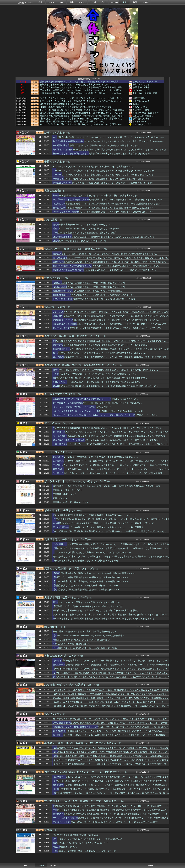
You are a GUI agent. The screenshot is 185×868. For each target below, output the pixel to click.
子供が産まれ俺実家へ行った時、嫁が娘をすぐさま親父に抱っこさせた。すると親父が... (82, 90)
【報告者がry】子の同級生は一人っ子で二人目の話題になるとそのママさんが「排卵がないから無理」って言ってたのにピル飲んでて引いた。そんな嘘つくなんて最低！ (111, 749)
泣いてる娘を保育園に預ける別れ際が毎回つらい (63, 104)
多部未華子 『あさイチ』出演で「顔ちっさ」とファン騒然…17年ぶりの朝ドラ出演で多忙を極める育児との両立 (107, 486)
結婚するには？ (60, 498)
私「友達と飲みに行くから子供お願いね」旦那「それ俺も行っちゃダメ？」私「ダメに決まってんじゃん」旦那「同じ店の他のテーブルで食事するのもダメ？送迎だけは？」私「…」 (111, 434)
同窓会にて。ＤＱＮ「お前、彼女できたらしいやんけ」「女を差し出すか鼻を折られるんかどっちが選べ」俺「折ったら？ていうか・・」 (111, 728)
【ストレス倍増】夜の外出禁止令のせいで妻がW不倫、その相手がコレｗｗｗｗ (91, 581)
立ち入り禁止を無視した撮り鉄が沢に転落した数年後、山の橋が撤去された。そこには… (95, 515)
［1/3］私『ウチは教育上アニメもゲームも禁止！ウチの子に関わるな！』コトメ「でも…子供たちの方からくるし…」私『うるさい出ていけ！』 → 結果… (110, 670)
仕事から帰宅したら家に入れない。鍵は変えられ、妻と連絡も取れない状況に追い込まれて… (97, 382)
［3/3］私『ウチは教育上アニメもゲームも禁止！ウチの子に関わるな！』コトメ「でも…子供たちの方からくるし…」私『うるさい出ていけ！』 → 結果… (110, 662)
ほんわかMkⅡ (139, 121)
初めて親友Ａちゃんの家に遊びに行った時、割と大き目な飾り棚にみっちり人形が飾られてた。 (98, 403)
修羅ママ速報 (139, 98)
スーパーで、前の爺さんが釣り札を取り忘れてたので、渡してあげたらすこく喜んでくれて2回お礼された (103, 175)
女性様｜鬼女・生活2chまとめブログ (66, 539)
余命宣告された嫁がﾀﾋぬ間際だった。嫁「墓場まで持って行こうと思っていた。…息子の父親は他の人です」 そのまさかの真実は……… (111, 463)
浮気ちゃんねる (140, 107)
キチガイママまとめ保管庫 (60, 394)
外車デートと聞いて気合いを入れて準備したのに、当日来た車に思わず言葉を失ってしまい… (97, 195)
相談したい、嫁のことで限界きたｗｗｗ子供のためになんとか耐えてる (87, 602)
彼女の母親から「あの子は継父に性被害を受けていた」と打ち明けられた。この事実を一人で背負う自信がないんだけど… (111, 531)
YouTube (114, 2)
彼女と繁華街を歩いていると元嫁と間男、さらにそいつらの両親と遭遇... (87, 291)
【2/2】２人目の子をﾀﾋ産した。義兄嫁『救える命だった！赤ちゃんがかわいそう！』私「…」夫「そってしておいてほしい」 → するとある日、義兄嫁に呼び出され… (110, 674)
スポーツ (82, 2)
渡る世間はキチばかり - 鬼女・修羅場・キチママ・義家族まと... (81, 801)
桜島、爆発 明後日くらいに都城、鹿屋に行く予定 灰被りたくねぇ (72, 122)
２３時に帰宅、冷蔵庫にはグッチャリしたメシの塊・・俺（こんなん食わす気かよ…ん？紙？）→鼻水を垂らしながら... (109, 731)
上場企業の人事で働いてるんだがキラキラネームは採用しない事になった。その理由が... (82, 93)
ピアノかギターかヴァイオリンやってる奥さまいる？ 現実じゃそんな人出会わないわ (80, 101)
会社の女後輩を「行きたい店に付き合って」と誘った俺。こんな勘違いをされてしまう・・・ (97, 295)
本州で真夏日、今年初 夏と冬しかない (72, 644)
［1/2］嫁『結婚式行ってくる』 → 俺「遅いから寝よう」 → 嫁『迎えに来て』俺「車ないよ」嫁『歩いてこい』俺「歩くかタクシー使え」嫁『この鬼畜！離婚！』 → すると (111, 795)
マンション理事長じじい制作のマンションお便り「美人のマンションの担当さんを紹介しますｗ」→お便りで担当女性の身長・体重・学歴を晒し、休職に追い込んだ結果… (111, 820)
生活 (125, 2)
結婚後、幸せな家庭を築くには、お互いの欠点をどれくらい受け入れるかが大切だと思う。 (96, 610)
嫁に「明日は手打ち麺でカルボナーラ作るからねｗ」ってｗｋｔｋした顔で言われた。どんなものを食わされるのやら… (110, 137)
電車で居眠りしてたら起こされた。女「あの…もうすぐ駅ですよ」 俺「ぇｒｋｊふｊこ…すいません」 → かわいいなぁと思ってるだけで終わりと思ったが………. (111, 471)
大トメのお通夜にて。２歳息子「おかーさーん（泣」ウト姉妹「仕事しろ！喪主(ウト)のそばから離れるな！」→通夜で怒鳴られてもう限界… (110, 259)
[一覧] (68, 133)
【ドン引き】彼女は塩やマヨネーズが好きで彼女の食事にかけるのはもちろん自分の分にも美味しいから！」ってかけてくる (111, 761)
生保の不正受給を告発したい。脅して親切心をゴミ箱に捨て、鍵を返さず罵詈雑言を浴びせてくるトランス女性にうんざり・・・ (110, 811)
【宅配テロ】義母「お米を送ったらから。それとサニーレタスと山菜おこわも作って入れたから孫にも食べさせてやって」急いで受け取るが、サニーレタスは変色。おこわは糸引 (111, 782)
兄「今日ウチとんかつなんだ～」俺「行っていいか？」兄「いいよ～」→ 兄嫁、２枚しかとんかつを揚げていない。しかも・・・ (110, 720)
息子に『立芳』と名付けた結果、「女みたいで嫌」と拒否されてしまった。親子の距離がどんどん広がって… (104, 208)
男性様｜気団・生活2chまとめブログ (66, 597)
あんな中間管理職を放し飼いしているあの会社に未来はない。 (82, 224)
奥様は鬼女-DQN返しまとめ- (61, 656)
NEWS (51, 2)
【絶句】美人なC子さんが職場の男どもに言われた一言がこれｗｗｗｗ (86, 590)
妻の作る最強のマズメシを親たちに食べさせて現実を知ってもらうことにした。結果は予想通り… (99, 527)
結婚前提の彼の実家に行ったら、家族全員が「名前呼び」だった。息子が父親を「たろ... (82, 116)
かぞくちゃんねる (141, 90)
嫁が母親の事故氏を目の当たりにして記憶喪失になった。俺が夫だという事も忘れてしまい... (97, 145)
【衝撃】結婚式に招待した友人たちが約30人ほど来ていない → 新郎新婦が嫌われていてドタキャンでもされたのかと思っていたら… (111, 791)
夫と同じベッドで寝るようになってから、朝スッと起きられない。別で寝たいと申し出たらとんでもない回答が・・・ (109, 822)
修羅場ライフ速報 (141, 87)
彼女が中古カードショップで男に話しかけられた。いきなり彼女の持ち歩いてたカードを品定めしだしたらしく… (106, 415)
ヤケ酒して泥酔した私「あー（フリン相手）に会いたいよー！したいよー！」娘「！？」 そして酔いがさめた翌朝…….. (110, 473)
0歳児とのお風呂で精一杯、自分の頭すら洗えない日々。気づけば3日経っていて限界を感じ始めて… (100, 378)
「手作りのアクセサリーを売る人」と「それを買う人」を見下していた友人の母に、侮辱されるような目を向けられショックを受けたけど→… (111, 550)
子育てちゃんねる (141, 84)
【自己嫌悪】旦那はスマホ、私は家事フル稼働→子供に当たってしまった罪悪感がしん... (82, 119)
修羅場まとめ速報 (141, 119)
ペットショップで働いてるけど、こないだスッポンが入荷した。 (83, 407)
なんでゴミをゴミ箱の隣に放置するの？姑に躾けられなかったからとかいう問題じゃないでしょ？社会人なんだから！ (109, 428)
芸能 (72, 2)
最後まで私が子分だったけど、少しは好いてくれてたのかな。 (82, 640)
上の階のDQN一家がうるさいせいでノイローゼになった (79, 241)
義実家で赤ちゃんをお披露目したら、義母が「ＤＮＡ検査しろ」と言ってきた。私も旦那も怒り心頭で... (102, 154)
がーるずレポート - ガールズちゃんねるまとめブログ (75, 481)
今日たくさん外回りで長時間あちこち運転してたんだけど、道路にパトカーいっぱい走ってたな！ (99, 179)
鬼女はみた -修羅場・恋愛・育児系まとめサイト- (73, 336)
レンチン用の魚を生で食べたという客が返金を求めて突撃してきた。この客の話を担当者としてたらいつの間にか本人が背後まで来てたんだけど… (111, 313)
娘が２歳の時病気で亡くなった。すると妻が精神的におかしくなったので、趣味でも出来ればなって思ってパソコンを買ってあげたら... (111, 359)
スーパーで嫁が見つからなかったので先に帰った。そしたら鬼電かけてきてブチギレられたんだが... (100, 353)
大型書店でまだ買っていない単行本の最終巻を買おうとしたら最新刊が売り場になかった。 (96, 399)
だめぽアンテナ (25, 3)
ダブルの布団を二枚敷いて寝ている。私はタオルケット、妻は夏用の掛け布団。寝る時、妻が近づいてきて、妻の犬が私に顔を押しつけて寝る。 (111, 616)
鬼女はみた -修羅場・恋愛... (146, 93)
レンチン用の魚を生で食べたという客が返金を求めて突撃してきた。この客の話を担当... (82, 110)
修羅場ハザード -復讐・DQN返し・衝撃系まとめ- (73, 249)
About (150, 866)
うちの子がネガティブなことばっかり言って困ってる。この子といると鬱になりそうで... (95, 374)
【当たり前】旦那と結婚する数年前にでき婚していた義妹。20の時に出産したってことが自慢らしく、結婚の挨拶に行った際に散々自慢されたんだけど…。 (111, 757)
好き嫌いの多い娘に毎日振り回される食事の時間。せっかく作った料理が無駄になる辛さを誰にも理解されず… (105, 386)
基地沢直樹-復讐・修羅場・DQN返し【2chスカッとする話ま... (80, 743)
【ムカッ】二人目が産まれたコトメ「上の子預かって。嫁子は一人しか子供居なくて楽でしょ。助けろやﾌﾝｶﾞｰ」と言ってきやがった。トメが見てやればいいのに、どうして (110, 703)
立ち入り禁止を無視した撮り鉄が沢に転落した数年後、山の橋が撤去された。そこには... (82, 113)
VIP (61, 2)
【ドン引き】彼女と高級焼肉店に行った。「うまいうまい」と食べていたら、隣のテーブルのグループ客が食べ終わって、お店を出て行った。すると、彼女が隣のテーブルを (111, 765)
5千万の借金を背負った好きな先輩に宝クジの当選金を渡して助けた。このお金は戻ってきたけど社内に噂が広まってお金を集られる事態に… (111, 521)
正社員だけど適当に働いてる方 (68, 490)
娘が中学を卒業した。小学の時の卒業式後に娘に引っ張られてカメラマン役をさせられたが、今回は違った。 (104, 619)
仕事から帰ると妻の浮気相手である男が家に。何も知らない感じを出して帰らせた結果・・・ (97, 299)
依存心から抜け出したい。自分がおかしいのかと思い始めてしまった (85, 561)
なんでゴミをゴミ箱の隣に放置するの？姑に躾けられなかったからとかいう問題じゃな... (82, 124)
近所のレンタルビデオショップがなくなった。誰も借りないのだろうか (87, 229)
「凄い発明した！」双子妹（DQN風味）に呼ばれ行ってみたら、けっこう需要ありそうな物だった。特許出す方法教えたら (111, 544)
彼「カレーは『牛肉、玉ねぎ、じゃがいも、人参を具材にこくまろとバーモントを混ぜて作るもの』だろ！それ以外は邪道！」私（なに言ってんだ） (110, 736)
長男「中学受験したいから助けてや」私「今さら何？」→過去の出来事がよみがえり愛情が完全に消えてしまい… (107, 266)
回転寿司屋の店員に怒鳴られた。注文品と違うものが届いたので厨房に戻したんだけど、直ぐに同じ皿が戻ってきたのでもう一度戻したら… (111, 326)
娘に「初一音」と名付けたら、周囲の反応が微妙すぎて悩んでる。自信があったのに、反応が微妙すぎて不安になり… (109, 200)
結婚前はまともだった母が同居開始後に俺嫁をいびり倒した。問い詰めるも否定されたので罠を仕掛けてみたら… (106, 320)
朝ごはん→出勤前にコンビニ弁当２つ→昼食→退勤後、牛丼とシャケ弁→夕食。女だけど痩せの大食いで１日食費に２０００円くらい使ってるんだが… (111, 699)
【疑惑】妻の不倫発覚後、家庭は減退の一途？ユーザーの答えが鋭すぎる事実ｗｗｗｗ (94, 573)
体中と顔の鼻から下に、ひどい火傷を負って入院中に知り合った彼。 (85, 648)
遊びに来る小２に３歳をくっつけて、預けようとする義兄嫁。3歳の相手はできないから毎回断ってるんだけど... (106, 254)
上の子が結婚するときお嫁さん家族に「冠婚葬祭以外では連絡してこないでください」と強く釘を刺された (103, 237)
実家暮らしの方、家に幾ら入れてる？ (71, 502)
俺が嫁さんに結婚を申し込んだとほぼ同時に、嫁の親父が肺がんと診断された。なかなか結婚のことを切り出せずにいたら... (110, 151)
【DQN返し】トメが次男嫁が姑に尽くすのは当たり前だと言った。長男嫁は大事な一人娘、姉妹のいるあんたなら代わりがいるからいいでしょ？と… (111, 707)
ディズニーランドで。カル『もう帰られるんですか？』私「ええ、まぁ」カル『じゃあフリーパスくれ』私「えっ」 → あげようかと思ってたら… (111, 678)
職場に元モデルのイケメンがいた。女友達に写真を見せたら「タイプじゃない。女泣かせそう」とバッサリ (103, 183)
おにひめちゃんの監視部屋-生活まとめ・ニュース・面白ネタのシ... (83, 772)
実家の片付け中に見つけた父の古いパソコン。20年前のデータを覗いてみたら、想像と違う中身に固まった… (104, 270)
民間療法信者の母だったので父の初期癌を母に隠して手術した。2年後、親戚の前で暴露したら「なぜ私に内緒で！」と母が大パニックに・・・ (111, 816)
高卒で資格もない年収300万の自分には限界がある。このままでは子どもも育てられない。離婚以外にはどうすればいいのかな (111, 558)
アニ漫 (93, 2)
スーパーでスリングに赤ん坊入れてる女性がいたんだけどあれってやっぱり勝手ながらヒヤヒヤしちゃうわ (103, 171)
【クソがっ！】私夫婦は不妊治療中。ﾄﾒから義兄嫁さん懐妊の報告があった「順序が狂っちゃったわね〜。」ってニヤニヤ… (110, 695)
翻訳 (135, 2)
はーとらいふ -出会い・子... (146, 82)
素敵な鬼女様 (52, 191)
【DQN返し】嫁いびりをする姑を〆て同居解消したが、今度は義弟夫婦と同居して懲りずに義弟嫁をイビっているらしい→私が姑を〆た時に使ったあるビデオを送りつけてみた (111, 753)
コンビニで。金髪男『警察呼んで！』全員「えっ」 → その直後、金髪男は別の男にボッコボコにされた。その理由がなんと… (110, 786)
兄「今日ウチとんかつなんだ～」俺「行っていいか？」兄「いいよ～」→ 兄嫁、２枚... (81, 98)
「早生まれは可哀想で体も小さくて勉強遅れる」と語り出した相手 (84, 233)
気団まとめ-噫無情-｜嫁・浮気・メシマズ (68, 568)
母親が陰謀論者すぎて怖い (65, 847)
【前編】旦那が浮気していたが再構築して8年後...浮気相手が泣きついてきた (89, 287)
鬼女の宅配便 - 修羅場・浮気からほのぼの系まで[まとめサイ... (80, 365)
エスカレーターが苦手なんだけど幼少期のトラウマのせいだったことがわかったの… (93, 552)
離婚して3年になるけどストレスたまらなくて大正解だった (81, 843)
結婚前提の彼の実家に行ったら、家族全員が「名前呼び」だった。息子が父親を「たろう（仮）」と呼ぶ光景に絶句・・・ (111, 806)
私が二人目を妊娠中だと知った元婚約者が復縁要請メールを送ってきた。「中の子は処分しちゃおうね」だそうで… (108, 328)
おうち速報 (51, 220)
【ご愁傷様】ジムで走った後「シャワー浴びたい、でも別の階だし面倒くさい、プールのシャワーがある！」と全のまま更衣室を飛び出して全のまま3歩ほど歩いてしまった (111, 778)
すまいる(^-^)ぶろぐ (142, 124)
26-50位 (53, 866)
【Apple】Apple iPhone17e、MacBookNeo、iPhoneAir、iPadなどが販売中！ (89, 636)
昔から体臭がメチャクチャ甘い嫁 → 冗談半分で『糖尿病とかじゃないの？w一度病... (80, 82)
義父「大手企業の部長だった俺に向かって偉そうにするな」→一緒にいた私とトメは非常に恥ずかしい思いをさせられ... (109, 141)
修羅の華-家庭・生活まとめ (146, 113)
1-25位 (41, 866)
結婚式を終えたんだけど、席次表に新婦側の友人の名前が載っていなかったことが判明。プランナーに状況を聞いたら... (109, 341)
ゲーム (103, 2)
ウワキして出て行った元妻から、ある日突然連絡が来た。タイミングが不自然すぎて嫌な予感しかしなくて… (104, 212)
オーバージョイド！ (56, 452)
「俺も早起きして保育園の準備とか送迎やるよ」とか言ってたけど (84, 851)
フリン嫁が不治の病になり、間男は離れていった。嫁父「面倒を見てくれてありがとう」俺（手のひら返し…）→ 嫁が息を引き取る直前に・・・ (111, 724)
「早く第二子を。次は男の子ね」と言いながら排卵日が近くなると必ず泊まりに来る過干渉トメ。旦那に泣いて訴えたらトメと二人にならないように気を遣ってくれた (111, 446)
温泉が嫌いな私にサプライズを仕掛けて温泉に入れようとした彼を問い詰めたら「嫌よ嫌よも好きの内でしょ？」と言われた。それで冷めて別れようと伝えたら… (111, 317)
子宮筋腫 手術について (64, 494)
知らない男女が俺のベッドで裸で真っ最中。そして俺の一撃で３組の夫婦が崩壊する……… (96, 457)
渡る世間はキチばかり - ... (145, 116)
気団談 (136, 104)
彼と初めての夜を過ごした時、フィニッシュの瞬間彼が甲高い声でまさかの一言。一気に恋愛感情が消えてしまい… (108, 204)
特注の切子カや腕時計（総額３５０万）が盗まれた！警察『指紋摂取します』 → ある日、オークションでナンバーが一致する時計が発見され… (111, 666)
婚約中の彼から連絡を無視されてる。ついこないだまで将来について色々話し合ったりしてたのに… (100, 345)
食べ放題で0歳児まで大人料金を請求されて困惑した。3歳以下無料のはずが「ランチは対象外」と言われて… (104, 523)
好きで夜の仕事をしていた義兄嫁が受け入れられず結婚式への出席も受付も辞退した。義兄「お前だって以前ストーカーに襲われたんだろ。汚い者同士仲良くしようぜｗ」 (111, 442)
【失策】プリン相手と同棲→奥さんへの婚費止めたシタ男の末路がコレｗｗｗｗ (91, 577)
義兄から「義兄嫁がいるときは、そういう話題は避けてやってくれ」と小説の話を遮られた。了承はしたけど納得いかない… (110, 263)
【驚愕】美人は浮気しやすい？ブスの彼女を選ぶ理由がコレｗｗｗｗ (85, 585)
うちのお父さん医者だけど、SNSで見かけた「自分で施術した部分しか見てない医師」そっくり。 (99, 411)
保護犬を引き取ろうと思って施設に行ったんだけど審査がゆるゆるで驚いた (76, 85)
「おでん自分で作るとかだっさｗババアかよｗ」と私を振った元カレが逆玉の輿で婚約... (82, 87)
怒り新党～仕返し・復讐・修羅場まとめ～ (69, 685)
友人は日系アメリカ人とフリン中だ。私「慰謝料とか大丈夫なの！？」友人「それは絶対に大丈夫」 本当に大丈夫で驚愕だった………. (111, 467)
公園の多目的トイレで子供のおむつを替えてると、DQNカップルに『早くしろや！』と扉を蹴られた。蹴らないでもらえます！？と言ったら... (111, 350)
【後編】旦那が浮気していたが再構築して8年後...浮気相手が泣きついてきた (76, 107)
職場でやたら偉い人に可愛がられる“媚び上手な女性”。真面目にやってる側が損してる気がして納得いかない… (105, 370)
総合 (40, 2)
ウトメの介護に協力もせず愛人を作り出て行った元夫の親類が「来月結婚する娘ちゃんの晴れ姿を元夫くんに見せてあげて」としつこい (110, 438)
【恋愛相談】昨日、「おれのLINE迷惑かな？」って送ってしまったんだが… (89, 606)
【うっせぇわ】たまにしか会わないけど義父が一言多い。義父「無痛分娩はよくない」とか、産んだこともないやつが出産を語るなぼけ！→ (111, 691)
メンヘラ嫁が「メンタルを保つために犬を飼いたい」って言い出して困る (88, 839)
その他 (146, 2)
